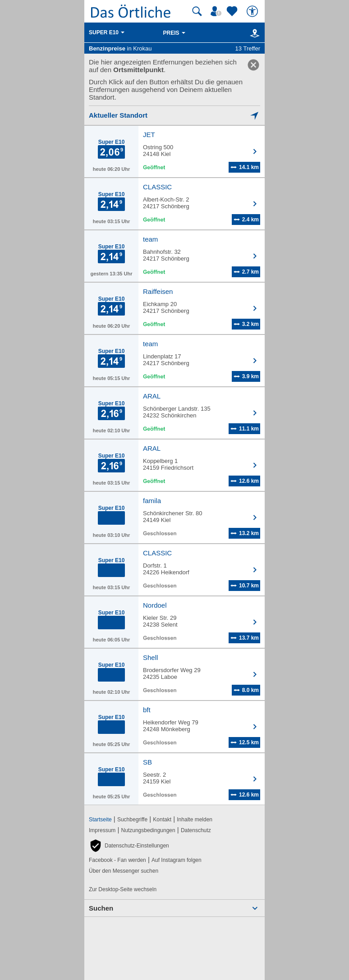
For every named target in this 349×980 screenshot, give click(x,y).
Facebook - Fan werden (117, 860)
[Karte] (253, 33)
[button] (129, 846)
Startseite (100, 820)
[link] (253, 65)
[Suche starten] (197, 11)
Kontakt (162, 820)
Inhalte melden (195, 820)
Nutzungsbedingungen (148, 830)
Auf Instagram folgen (177, 860)
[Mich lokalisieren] (174, 115)
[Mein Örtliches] (217, 11)
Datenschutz (196, 830)
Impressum (102, 830)
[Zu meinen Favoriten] (233, 11)
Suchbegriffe (132, 820)
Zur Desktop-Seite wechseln (123, 889)
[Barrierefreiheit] (253, 11)
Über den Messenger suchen (124, 871)
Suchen (101, 908)
